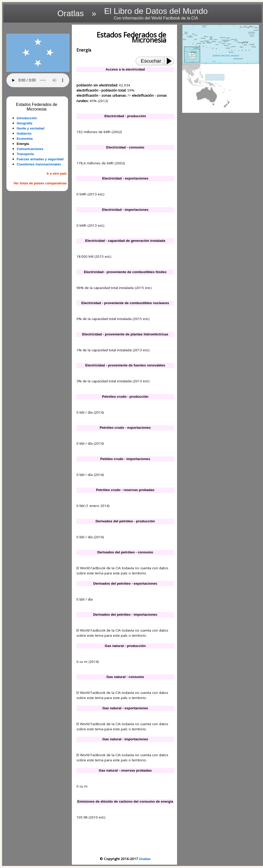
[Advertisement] (38, 221)
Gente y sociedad (31, 128)
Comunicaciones (30, 149)
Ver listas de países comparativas (40, 183)
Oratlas (145, 859)
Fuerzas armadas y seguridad (40, 159)
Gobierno (24, 133)
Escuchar (151, 61)
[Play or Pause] (171, 61)
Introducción (27, 118)
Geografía (25, 123)
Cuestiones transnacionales (39, 164)
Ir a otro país (57, 173)
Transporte (25, 154)
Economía (25, 139)
